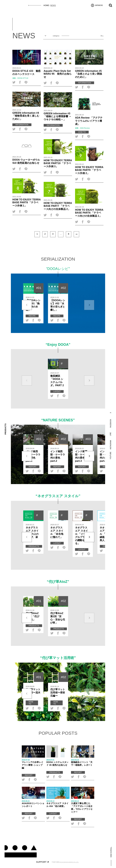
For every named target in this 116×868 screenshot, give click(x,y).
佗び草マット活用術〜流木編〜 (33, 692)
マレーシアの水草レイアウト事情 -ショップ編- (33, 764)
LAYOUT (57, 391)
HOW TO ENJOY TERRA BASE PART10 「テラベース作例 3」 (58, 163)
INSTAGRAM (110, 445)
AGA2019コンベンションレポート (33, 804)
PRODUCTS (34, 546)
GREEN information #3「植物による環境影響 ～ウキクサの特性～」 (57, 116)
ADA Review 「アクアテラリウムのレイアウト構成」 (89, 121)
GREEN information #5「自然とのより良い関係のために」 (89, 74)
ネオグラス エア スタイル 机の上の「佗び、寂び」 (32, 534)
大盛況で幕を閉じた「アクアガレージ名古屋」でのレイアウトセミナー (83, 807)
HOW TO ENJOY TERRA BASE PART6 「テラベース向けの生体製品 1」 (89, 213)
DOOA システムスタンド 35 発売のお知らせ (58, 763)
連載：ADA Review (82, 128)
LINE (110, 434)
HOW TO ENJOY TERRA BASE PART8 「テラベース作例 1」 (27, 203)
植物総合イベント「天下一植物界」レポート (83, 763)
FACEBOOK (110, 423)
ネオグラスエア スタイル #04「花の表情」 (58, 804)
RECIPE (32, 316)
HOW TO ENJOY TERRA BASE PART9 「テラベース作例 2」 (89, 170)
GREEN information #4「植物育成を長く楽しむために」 (26, 116)
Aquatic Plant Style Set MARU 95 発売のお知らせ (58, 74)
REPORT (33, 467)
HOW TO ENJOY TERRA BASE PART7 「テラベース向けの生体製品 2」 (58, 206)
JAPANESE (97, 5)
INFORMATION (85, 83)
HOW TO (82, 132)
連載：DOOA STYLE (20, 78)
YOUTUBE (111, 455)
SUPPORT (42, 862)
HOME (46, 5)
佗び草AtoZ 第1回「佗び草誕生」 (32, 616)
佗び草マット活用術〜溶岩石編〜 (58, 692)
